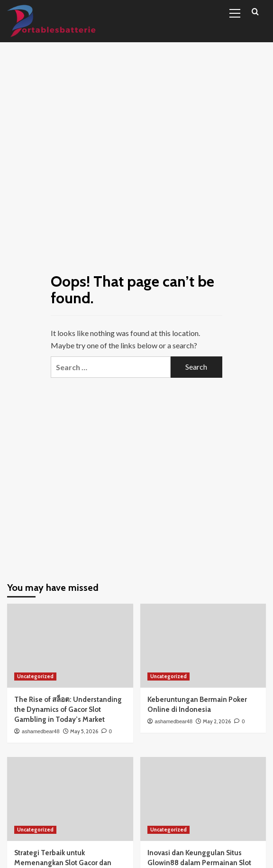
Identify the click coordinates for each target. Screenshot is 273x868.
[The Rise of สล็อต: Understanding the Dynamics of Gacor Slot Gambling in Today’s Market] (70, 646)
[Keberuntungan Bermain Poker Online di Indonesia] (203, 646)
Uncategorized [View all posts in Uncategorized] (35, 676)
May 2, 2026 (217, 721)
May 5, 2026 (84, 731)
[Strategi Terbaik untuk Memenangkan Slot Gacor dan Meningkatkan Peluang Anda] (70, 799)
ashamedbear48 (41, 731)
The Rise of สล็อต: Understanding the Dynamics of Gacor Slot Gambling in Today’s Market (68, 709)
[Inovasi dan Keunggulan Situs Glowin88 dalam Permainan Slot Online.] (203, 799)
